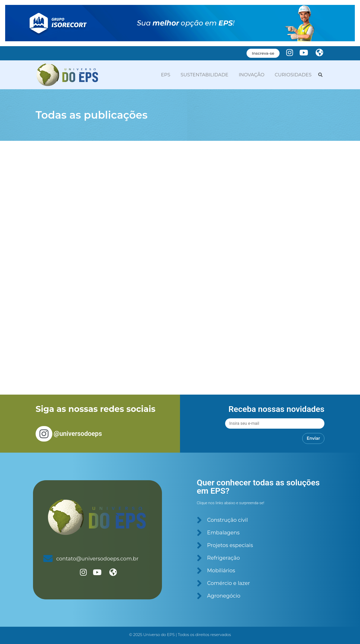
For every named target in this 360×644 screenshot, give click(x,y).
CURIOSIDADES (293, 75)
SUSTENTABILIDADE (204, 75)
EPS (166, 75)
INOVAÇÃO (252, 75)
